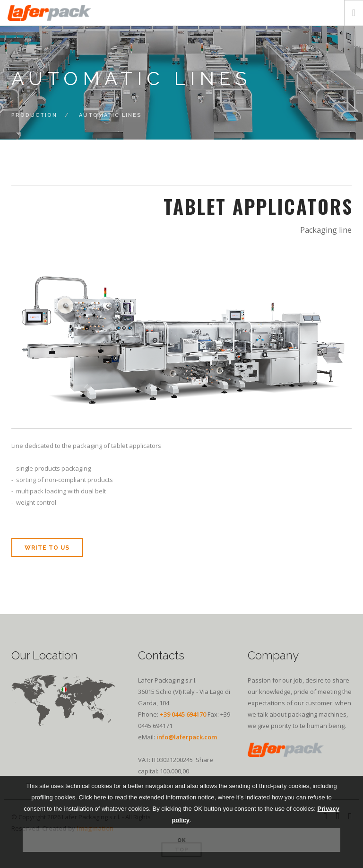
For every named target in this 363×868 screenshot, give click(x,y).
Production (34, 115)
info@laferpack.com (187, 737)
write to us (47, 548)
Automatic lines (110, 115)
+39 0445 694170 (183, 714)
